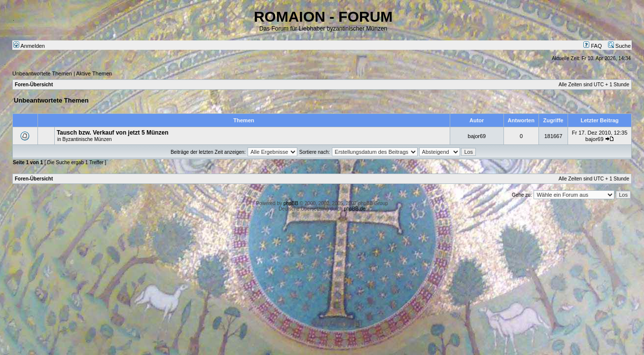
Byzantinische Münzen (87, 139)
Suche (619, 46)
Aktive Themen (94, 73)
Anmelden (29, 46)
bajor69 (477, 136)
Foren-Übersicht (34, 85)
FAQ (592, 46)
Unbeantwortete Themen (42, 73)
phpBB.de (355, 209)
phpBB (291, 203)
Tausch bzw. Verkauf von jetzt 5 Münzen (113, 133)
